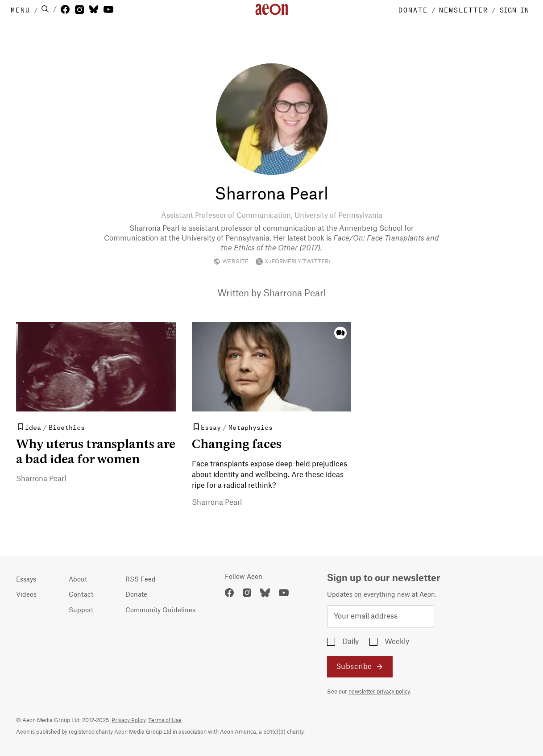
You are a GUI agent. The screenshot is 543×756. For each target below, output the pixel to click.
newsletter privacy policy (379, 692)
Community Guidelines (160, 611)
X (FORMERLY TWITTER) (293, 262)
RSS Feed (141, 580)
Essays (26, 580)
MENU (21, 9)
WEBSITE (231, 262)
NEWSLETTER (464, 9)
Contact (81, 595)
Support (81, 611)
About (78, 580)
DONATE (413, 9)
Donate (136, 595)
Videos (26, 595)
